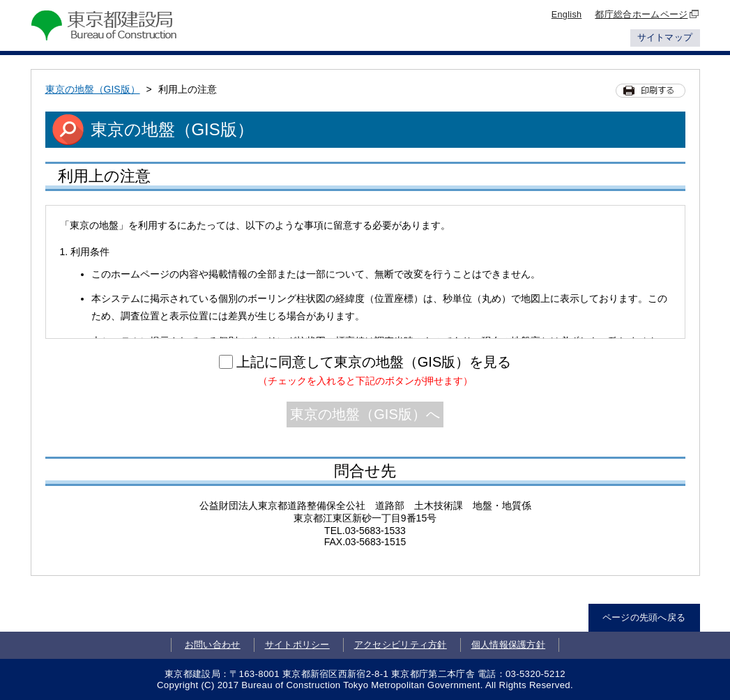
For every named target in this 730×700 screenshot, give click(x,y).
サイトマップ (665, 38)
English (567, 15)
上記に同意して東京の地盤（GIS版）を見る (374, 362)
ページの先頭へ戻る (644, 618)
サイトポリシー (297, 645)
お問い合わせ (213, 645)
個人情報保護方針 (509, 645)
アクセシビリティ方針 (401, 645)
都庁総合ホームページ (647, 15)
